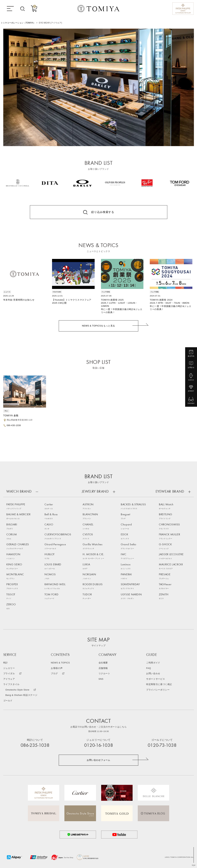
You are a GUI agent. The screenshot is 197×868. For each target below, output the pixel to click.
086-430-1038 (14, 425)
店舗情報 (103, 668)
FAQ (149, 668)
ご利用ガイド (153, 663)
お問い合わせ (153, 674)
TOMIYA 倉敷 (11, 415)
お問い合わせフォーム (98, 760)
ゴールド (8, 701)
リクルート (104, 674)
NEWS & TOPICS (60, 663)
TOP (194, 866)
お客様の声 (57, 668)
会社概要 (103, 663)
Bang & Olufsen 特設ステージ (21, 695)
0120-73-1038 (162, 746)
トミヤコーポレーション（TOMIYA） (18, 23)
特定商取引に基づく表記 (159, 684)
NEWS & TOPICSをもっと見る (98, 326)
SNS (101, 679)
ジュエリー (9, 668)
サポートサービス (156, 679)
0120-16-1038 (99, 746)
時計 (6, 663)
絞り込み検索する (103, 212)
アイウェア (9, 679)
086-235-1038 (35, 746)
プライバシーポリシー (158, 690)
